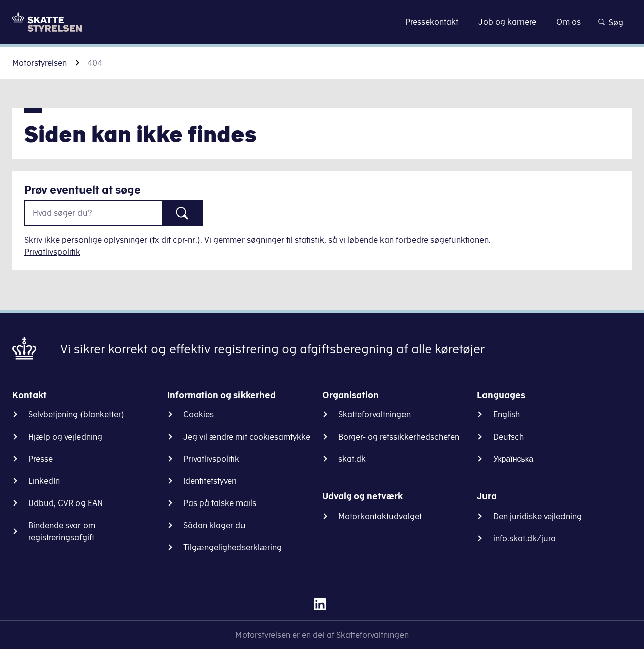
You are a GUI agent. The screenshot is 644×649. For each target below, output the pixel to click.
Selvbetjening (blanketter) (76, 414)
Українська (513, 459)
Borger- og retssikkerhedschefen (399, 437)
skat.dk (352, 459)
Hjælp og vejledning (65, 437)
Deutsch (508, 437)
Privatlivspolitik (52, 252)
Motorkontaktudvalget (380, 516)
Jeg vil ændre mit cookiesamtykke (247, 437)
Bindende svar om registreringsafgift (62, 531)
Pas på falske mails (220, 503)
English (506, 414)
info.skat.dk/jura (525, 538)
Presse (41, 459)
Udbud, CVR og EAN (65, 503)
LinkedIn (44, 481)
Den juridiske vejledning (537, 516)
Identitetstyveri (210, 481)
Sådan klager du (214, 525)
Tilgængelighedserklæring (232, 547)
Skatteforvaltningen (374, 414)
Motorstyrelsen (39, 63)
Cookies (198, 414)
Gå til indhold (322, 21)
